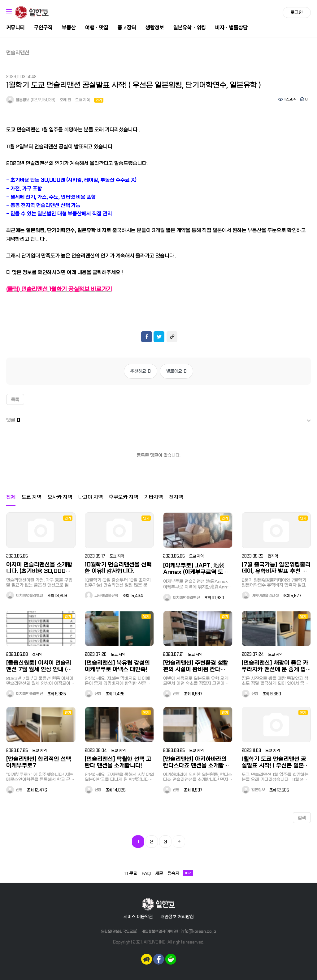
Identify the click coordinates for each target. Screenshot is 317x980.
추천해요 (141, 371)
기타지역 (154, 497)
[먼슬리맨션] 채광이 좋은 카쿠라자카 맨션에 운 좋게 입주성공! (275, 670)
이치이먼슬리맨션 (25, 596)
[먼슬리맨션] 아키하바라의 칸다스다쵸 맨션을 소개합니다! (196, 766)
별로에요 (176, 371)
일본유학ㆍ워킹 (190, 28)
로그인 (297, 12)
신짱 (93, 694)
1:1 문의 (131, 873)
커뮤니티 (15, 28)
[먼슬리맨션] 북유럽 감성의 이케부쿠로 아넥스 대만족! (117, 666)
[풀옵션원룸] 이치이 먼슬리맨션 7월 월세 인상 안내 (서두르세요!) (39, 670)
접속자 (180, 873)
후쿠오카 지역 (124, 497)
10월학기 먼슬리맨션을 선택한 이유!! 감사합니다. (118, 568)
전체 (11, 497)
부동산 (69, 28)
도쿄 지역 (83, 100)
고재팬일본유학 (102, 596)
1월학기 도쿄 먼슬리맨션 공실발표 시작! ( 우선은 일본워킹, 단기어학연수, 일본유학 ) (276, 766)
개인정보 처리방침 (177, 917)
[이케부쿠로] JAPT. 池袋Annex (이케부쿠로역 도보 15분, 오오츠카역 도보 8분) (196, 572)
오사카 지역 (60, 497)
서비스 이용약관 (138, 917)
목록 (15, 400)
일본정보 (18, 100)
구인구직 (43, 28)
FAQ (146, 873)
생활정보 (155, 28)
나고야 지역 (91, 497)
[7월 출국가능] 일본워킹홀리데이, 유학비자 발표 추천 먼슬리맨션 (276, 571)
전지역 (176, 497)
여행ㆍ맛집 (97, 28)
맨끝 (179, 842)
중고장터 (127, 28)
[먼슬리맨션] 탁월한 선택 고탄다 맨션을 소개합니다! (118, 762)
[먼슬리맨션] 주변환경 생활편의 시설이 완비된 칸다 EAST (196, 670)
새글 (159, 873)
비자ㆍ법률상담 (231, 28)
